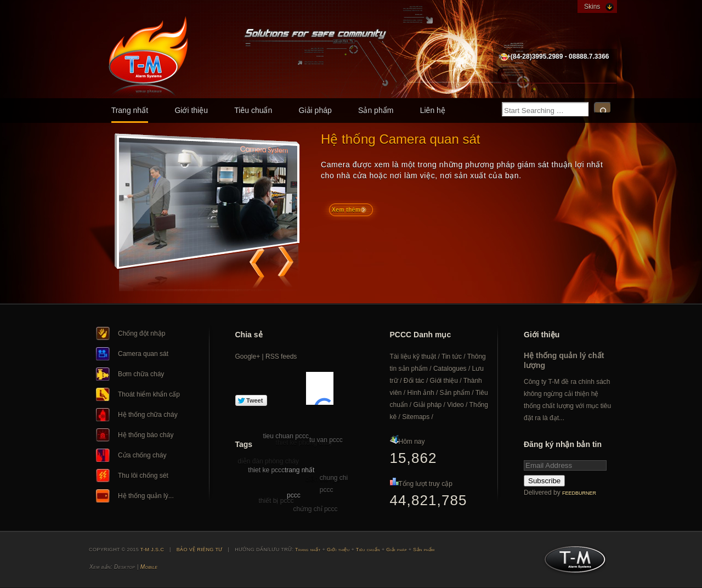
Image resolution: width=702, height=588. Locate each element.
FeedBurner (579, 493)
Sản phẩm (376, 110)
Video (455, 405)
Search (603, 108)
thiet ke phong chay (304, 443)
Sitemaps (416, 417)
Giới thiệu (191, 110)
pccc (294, 495)
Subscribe (544, 481)
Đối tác (414, 381)
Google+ (248, 357)
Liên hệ (433, 110)
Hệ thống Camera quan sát (400, 139)
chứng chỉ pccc (316, 509)
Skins (592, 7)
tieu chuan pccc (286, 436)
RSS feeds (281, 357)
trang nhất (299, 470)
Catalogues (450, 369)
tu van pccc (326, 440)
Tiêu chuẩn (253, 110)
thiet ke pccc (266, 470)
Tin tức (452, 357)
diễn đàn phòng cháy (268, 461)
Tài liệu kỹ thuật (413, 357)
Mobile (149, 567)
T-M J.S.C (572, 563)
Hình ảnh (421, 393)
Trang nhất (130, 110)
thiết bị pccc (276, 501)
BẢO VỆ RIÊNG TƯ (200, 550)
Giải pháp (315, 110)
